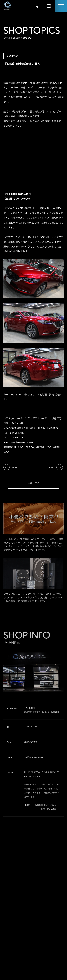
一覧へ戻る (34, 483)
